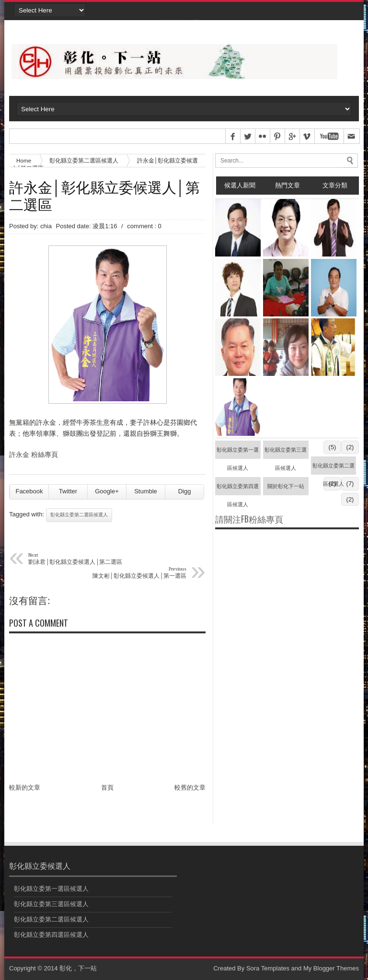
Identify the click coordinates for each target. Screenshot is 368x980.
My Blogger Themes (331, 968)
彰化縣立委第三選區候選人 (286, 453)
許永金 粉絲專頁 (34, 455)
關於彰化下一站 (286, 486)
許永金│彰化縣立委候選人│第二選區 (104, 195)
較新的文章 (25, 787)
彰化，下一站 (78, 968)
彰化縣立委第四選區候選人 (238, 489)
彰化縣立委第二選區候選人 (84, 160)
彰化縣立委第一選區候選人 (238, 453)
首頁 (107, 787)
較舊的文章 (190, 787)
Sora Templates (268, 968)
